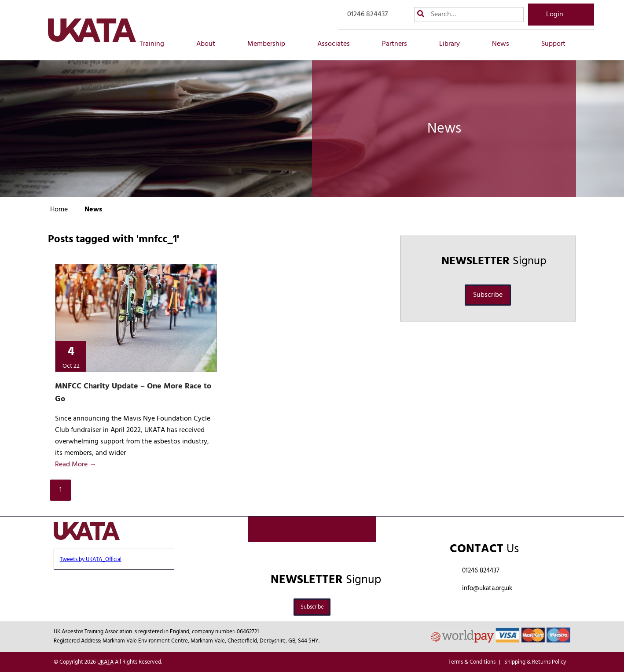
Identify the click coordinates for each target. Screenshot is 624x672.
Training (157, 44)
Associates (338, 44)
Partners (399, 44)
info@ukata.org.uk (487, 588)
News (505, 44)
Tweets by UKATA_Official (91, 559)
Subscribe (488, 295)
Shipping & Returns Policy (535, 662)
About (211, 44)
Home (59, 210)
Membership (271, 44)
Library (454, 44)
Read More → (76, 465)
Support (558, 44)
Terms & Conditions (472, 662)
